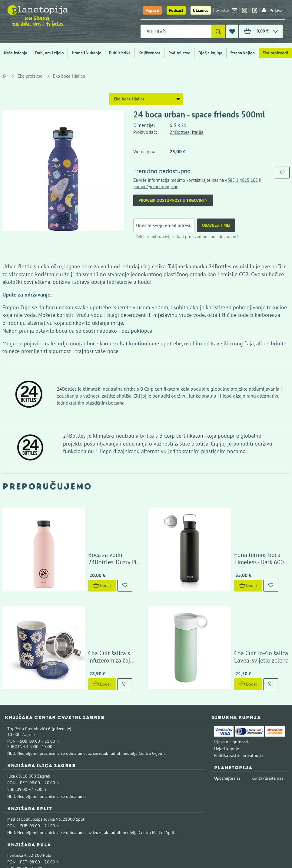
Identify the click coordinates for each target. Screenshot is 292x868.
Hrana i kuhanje (86, 53)
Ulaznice (201, 10)
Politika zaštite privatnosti (239, 673)
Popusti (152, 10)
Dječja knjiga (210, 53)
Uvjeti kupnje (227, 666)
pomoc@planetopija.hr (155, 186)
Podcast (176, 10)
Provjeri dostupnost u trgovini (173, 200)
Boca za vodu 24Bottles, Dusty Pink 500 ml (95, 517)
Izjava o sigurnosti (231, 659)
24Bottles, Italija (187, 132)
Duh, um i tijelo (50, 53)
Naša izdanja (16, 53)
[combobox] (176, 31)
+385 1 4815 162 (241, 180)
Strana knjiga (242, 53)
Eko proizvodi (275, 53)
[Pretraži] (218, 31)
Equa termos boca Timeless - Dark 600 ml (239, 517)
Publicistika (120, 53)
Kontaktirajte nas (267, 695)
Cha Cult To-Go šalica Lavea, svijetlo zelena (242, 574)
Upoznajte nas (227, 695)
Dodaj (64, 544)
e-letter (226, 10)
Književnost (149, 53)
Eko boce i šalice (69, 76)
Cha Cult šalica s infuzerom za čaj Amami (92, 574)
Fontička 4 (17, 772)
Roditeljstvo (179, 53)
